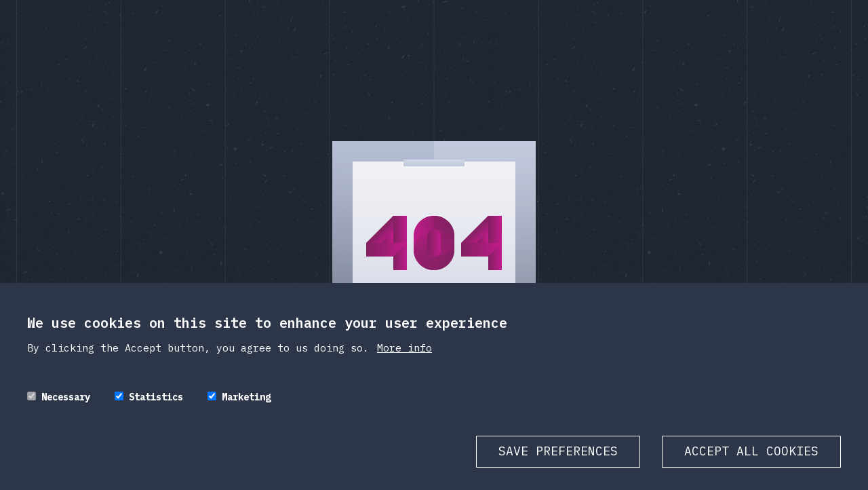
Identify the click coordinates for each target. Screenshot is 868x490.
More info (405, 359)
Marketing (246, 409)
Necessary (66, 409)
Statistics (156, 409)
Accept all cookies (751, 463)
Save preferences (558, 463)
